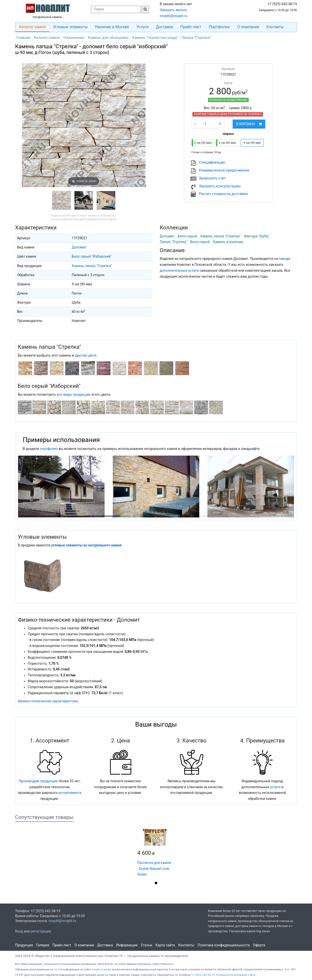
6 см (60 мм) (227, 143)
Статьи (147, 945)
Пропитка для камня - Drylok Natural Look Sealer (154, 869)
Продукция (24, 945)
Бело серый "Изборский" (92, 256)
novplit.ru (97, 969)
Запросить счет (212, 178)
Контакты (275, 27)
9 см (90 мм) (252, 143)
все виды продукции (74, 394)
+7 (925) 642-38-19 (203, 975)
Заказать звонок (173, 10)
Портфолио (219, 27)
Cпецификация (212, 162)
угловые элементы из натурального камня (86, 545)
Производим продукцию (38, 781)
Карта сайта (165, 945)
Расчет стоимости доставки (223, 194)
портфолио (49, 449)
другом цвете (86, 355)
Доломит (79, 247)
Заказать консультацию (220, 186)
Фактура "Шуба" (257, 236)
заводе (285, 259)
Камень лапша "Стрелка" (92, 266)
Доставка (165, 27)
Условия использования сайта (236, 975)
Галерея (43, 945)
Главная (23, 38)
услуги (275, 787)
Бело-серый (187, 236)
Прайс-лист (191, 27)
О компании (248, 27)
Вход (19, 931)
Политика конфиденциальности (224, 945)
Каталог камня (32, 27)
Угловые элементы (70, 27)
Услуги (143, 27)
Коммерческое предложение (224, 170)
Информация (127, 945)
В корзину (249, 124)
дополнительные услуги (179, 270)
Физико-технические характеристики (48, 701)
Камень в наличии (228, 242)
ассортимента (70, 793)
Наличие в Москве (112, 27)
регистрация (41, 931)
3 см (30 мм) (203, 143)
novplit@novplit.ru (174, 16)
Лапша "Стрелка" (173, 242)
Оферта (259, 945)
